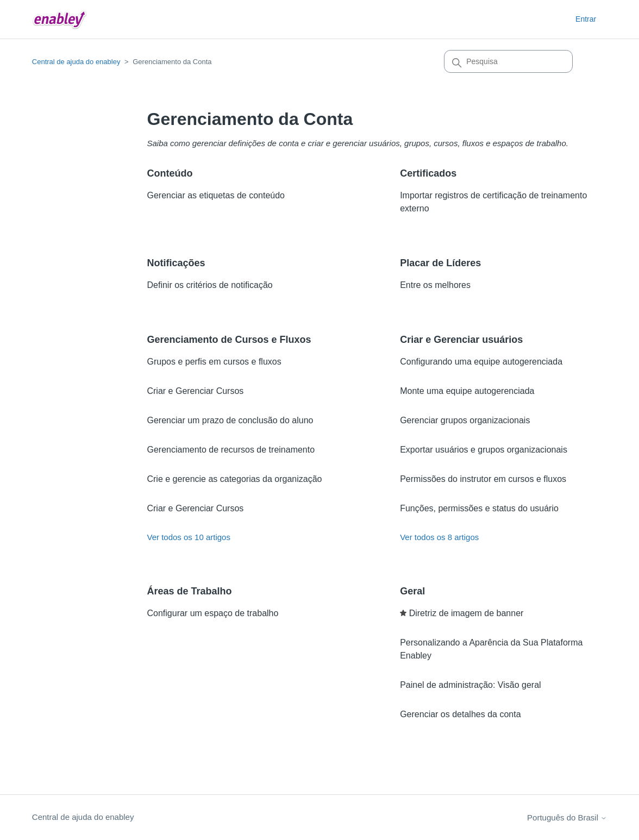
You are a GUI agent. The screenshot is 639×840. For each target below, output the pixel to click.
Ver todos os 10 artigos (188, 537)
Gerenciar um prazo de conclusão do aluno (230, 420)
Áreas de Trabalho (189, 591)
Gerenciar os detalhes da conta (460, 714)
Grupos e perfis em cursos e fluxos (214, 362)
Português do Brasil (567, 817)
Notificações (176, 263)
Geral (412, 591)
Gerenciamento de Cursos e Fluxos (229, 340)
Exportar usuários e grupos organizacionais (484, 450)
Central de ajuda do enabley (76, 62)
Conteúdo (170, 173)
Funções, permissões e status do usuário (479, 508)
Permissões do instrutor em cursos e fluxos (483, 479)
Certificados (428, 173)
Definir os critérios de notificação (209, 285)
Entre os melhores (435, 285)
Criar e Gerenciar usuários (461, 340)
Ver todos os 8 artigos (439, 537)
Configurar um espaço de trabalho (212, 613)
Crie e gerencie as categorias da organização (234, 479)
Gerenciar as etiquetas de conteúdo (216, 195)
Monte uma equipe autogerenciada (467, 391)
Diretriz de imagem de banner (466, 613)
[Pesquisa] (508, 61)
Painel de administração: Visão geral (470, 685)
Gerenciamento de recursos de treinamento (231, 450)
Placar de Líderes (440, 263)
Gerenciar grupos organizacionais (465, 420)
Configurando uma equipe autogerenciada (481, 362)
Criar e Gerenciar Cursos (195, 391)
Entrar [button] (586, 19)
